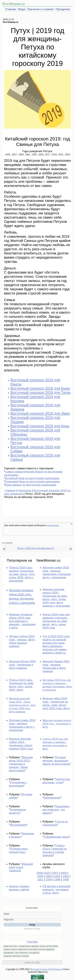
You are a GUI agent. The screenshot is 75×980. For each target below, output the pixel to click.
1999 (57, 880)
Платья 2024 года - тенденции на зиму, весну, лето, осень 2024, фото (22, 685)
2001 (40, 880)
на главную (8, 543)
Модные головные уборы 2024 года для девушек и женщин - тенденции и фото (22, 621)
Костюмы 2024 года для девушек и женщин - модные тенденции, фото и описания (57, 685)
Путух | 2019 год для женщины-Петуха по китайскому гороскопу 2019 (37, 548)
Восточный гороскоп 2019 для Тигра (40, 392)
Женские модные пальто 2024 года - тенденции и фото (57, 724)
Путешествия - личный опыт (19, 850)
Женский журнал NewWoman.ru (46, 969)
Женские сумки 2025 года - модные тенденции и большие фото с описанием (57, 572)
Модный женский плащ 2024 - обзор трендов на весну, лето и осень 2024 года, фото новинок (22, 705)
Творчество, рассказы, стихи (56, 781)
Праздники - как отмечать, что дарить (56, 810)
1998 (66, 880)
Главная (11, 9)
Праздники (63, 9)
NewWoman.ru (14, 4)
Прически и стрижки (40, 9)
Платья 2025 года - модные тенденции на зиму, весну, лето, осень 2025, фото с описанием (22, 574)
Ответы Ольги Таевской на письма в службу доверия (55, 850)
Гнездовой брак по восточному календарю (32, 481)
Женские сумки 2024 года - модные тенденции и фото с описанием (22, 725)
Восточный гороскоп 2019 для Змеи (40, 413)
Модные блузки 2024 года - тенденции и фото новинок (22, 665)
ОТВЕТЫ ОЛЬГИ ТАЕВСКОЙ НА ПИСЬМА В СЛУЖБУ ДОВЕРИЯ (29, 950)
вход (32, 925)
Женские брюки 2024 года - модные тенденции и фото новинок (56, 666)
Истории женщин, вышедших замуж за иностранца (56, 761)
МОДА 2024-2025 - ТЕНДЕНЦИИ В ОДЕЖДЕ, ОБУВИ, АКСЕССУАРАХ (31, 946)
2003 (57, 876)
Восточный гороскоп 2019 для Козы (40, 426)
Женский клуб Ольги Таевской (21, 867)
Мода (22, 9)
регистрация (53, 525)
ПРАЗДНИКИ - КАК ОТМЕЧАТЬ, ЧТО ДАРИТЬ (22, 953)
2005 (40, 876)
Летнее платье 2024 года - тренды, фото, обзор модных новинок (22, 641)
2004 (49, 876)
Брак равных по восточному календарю (31, 485)
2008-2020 (43, 873)
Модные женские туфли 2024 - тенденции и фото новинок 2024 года (21, 744)
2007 (55, 873)
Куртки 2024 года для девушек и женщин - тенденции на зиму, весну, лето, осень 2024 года (56, 621)
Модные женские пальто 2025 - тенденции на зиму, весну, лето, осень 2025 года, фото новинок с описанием (56, 598)
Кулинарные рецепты (17, 811)
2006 (64, 873)
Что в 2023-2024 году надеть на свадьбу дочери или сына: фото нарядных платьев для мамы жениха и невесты (56, 644)
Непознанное (52, 798)
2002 (66, 876)
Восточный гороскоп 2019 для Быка (40, 388)
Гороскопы (25, 490)
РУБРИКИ (32, 942)
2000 (49, 880)
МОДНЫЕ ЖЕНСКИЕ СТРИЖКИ (16, 956)
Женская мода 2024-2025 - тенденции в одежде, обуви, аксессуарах (21, 764)
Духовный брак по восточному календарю (32, 478)
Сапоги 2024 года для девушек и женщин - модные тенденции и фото (55, 744)
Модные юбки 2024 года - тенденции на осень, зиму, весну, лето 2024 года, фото (56, 703)
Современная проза (56, 837)
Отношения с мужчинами (18, 784)
